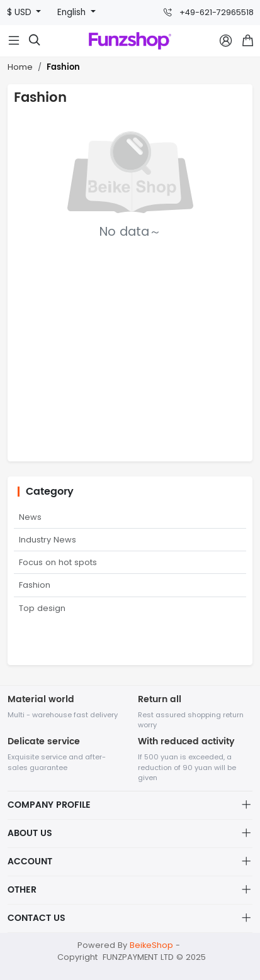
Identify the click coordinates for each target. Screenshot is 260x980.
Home (20, 67)
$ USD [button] (20, 12)
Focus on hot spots (58, 562)
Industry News (48, 540)
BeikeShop (151, 945)
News (30, 517)
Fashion (63, 68)
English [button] (73, 12)
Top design (42, 608)
